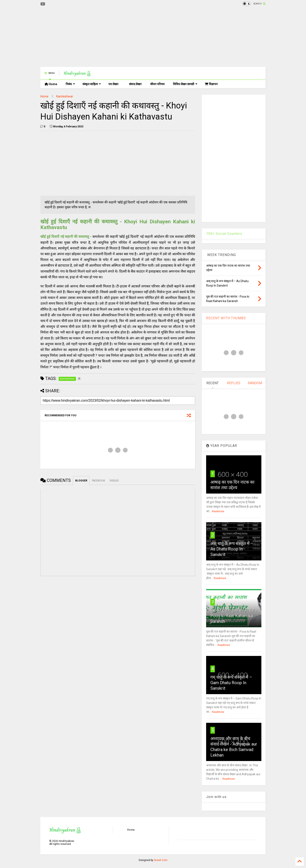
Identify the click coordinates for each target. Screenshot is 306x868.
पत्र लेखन (113, 84)
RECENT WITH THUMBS (226, 318)
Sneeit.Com (161, 860)
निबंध (70, 84)
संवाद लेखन (135, 84)
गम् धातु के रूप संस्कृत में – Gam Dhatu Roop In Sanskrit (231, 683)
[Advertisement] (118, 37)
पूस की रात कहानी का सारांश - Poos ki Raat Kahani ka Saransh (234, 616)
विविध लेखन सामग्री (185, 84)
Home (51, 84)
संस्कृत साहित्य (92, 84)
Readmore (218, 511)
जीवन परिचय (157, 84)
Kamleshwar (65, 96)
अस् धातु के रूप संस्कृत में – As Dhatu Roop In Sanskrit (232, 549)
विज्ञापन (211, 84)
